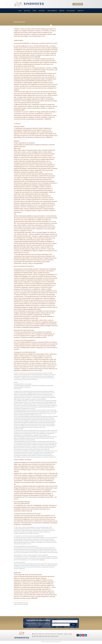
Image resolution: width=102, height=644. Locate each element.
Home (20, 11)
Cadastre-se (80, 11)
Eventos (35, 11)
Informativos (42, 11)
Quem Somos (27, 11)
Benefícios (62, 11)
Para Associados (71, 11)
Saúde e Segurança (52, 11)
